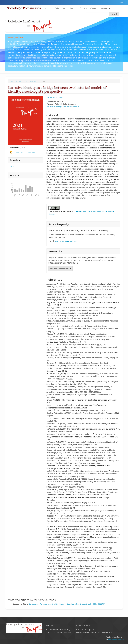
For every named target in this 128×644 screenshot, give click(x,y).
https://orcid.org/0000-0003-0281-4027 (65, 107)
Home (12, 81)
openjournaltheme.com (117, 639)
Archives (83, 8)
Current (73, 8)
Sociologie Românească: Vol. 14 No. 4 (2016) (86, 604)
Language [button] (105, 8)
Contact (94, 8)
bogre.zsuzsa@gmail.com (66, 241)
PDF (12, 167)
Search (114, 14)
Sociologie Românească (24, 8)
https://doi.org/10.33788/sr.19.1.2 (25, 152)
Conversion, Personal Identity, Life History (47, 604)
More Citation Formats (61, 268)
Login (121, 3)
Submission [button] (61, 8)
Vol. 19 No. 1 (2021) (31, 81)
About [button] (48, 8)
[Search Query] (98, 14)
